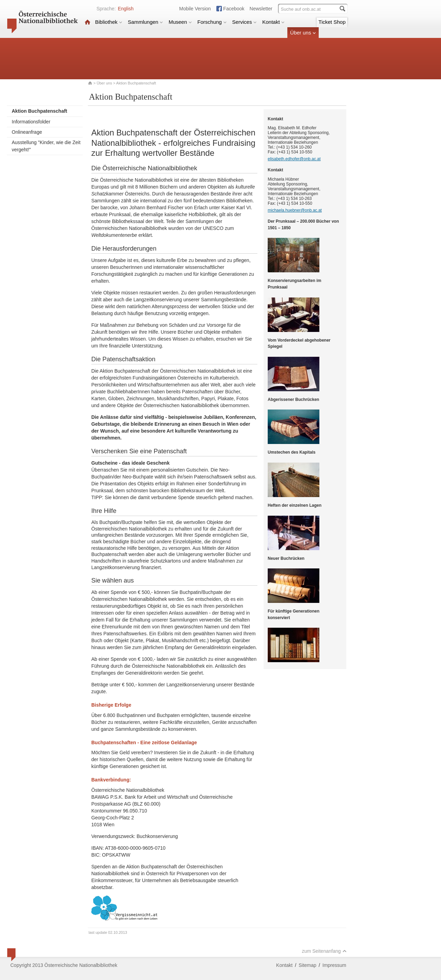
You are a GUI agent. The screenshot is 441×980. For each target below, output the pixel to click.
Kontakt (273, 22)
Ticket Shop (332, 22)
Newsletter (261, 9)
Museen (180, 22)
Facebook (234, 9)
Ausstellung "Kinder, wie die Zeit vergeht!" (46, 146)
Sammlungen (145, 22)
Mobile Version (195, 9)
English (126, 9)
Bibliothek (109, 22)
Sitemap (307, 965)
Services (245, 22)
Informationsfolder (31, 122)
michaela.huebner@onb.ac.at (295, 210)
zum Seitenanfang (324, 951)
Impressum (334, 965)
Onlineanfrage (27, 132)
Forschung (212, 22)
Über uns (303, 33)
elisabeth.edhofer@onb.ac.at (294, 159)
